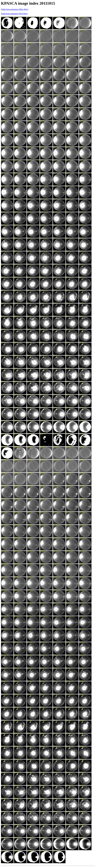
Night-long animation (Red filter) (14, 14)
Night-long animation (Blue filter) (15, 9)
